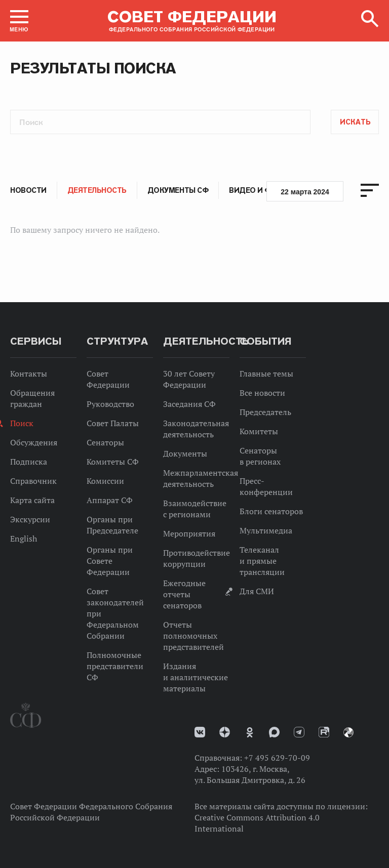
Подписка (29, 462)
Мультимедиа (266, 530)
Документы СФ (178, 190)
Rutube (324, 732)
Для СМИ (257, 591)
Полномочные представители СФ (115, 666)
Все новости (262, 393)
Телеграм (299, 732)
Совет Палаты (113, 423)
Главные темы (266, 374)
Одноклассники (250, 732)
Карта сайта (32, 500)
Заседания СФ (189, 404)
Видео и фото (258, 190)
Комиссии (105, 481)
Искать (355, 122)
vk (200, 732)
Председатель (265, 412)
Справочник (33, 481)
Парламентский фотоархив (348, 732)
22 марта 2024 (305, 192)
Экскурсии (30, 519)
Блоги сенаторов (271, 511)
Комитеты (259, 431)
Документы (185, 453)
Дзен (225, 732)
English (24, 539)
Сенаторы (105, 442)
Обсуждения (34, 442)
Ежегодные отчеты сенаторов (184, 594)
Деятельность (97, 190)
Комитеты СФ (113, 462)
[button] (19, 21)
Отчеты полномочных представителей (193, 636)
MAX (274, 732)
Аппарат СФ (110, 500)
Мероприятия (189, 533)
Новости (28, 190)
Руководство (110, 404)
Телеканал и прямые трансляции (262, 561)
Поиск (22, 423)
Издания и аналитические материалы (196, 677)
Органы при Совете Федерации (110, 561)
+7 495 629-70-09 (277, 758)
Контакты (29, 374)
